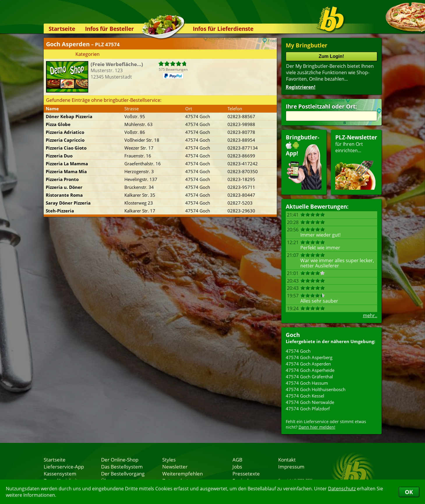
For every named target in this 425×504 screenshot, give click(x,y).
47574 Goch (298, 351)
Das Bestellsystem (122, 466)
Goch (293, 335)
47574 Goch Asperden (308, 364)
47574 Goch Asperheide (310, 370)
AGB (237, 459)
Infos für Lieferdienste (223, 29)
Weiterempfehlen (182, 473)
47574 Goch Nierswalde (310, 402)
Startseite (62, 29)
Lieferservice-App (64, 466)
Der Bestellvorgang (123, 473)
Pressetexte (246, 473)
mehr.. (370, 315)
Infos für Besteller (110, 29)
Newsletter (175, 466)
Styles (169, 459)
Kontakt (287, 459)
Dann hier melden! (317, 427)
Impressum (291, 466)
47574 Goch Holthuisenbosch (316, 389)
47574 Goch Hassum (307, 383)
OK (409, 492)
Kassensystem (60, 473)
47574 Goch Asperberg (309, 357)
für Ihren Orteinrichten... (356, 162)
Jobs (237, 466)
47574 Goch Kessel (305, 396)
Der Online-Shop (120, 459)
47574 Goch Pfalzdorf (308, 409)
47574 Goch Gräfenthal (309, 377)
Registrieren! (301, 87)
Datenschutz (342, 489)
